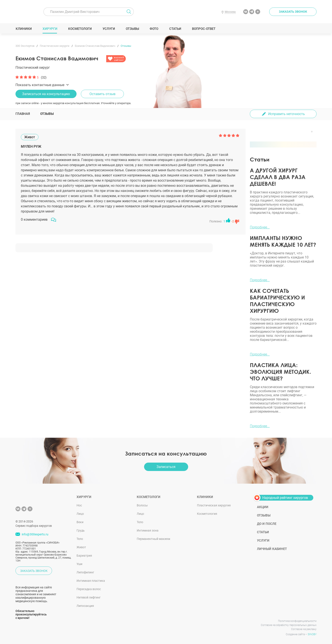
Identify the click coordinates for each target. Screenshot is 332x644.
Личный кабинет (272, 549)
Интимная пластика (91, 581)
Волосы (142, 505)
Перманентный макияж (154, 539)
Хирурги (50, 29)
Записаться (166, 467)
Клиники (24, 29)
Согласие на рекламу (304, 629)
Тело (80, 539)
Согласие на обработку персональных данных (289, 625)
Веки (80, 522)
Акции (263, 507)
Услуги (109, 29)
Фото (154, 29)
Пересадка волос (89, 589)
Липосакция (85, 606)
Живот (81, 547)
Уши (79, 564)
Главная (23, 114)
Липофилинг (85, 572)
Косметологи (80, 29)
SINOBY (312, 634)
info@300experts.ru (35, 534)
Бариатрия (84, 556)
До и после (267, 524)
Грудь (81, 530)
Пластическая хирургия (214, 505)
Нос (79, 505)
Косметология (207, 514)
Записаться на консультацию (46, 94)
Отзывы (132, 29)
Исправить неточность (287, 114)
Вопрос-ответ (204, 29)
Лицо (80, 514)
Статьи (175, 29)
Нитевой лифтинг (89, 597)
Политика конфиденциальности (297, 621)
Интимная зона (148, 530)
